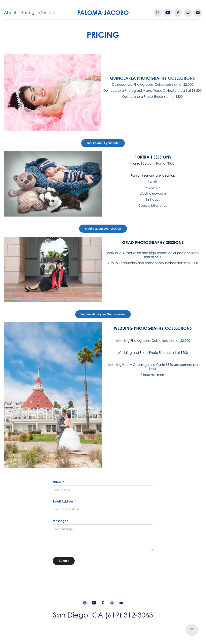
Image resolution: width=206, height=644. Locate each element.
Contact (47, 13)
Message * (61, 521)
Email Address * (64, 501)
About (10, 13)
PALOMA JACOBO (103, 13)
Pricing (28, 13)
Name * (58, 482)
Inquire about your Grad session (103, 314)
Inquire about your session (103, 229)
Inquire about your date (103, 143)
